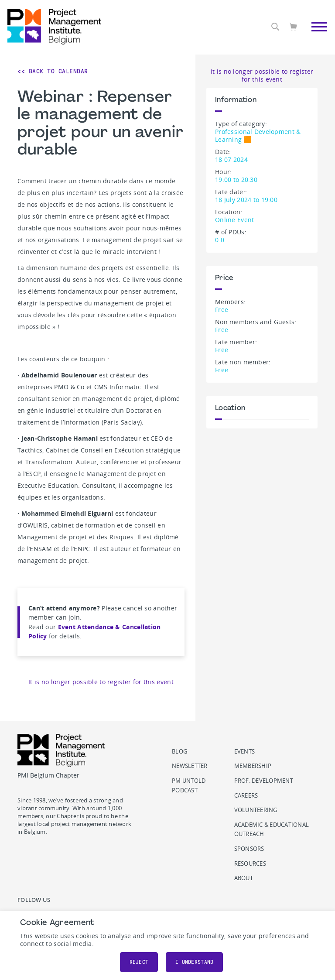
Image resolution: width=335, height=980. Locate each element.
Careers (246, 796)
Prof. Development (264, 781)
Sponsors (249, 849)
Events (245, 752)
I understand (194, 962)
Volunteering (256, 810)
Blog (179, 752)
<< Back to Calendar (53, 71)
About (244, 878)
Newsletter (190, 766)
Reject (139, 962)
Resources (250, 864)
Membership (253, 766)
